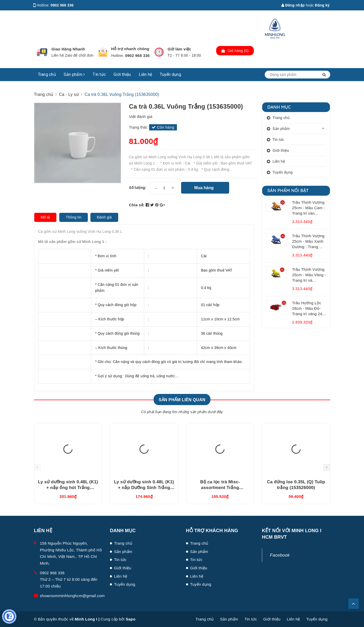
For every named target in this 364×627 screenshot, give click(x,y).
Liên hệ (145, 74)
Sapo (131, 619)
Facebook (280, 555)
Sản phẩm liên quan (182, 400)
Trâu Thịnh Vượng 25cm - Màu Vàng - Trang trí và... (309, 275)
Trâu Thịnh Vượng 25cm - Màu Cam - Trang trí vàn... (309, 208)
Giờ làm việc (179, 49)
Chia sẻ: (137, 205)
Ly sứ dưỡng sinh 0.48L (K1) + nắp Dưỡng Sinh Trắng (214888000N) (144, 488)
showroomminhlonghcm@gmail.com (72, 596)
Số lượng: (138, 188)
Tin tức (99, 74)
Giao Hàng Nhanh (68, 49)
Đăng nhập (293, 5)
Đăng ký (322, 5)
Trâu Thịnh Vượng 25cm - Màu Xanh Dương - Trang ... (308, 241)
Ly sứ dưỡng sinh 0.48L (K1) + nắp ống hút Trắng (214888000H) (68, 488)
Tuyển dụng (170, 74)
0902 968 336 (62, 5)
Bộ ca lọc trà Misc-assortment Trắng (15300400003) (220, 488)
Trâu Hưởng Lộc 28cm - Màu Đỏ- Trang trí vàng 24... (309, 308)
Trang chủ (47, 74)
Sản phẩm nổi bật (288, 190)
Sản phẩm (74, 74)
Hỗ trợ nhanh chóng (130, 49)
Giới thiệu (122, 74)
